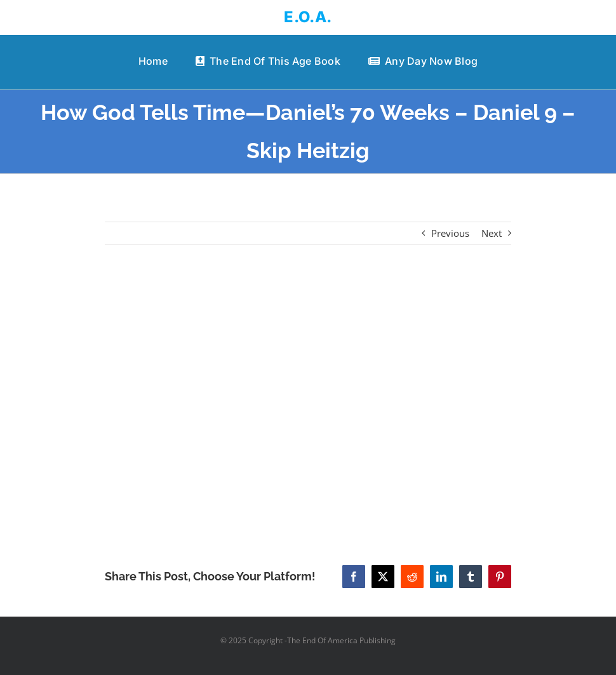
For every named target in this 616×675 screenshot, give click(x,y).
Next (492, 233)
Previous (450, 233)
